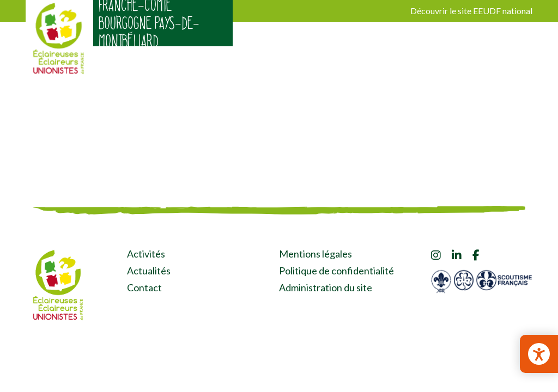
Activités (146, 254)
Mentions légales (316, 254)
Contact (144, 287)
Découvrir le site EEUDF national (471, 11)
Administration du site (326, 287)
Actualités (149, 271)
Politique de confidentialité (336, 271)
